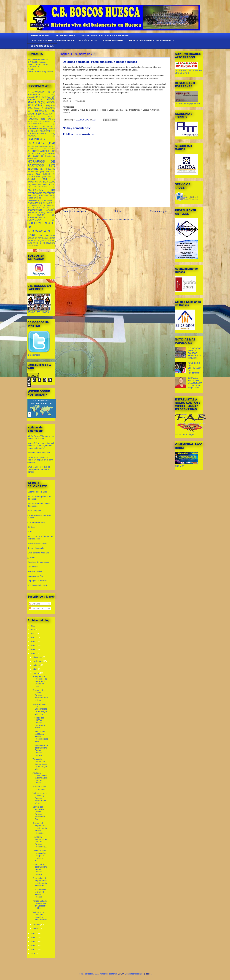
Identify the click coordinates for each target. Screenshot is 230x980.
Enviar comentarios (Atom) (121, 219)
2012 (33, 941)
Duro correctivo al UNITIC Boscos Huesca (39, 893)
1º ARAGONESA (36, 92)
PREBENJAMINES (34, 198)
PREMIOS (48, 200)
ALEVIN (31, 99)
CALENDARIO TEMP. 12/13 (40, 126)
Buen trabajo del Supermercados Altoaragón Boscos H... (40, 882)
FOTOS (52, 153)
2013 (33, 938)
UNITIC (52, 238)
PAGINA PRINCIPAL (40, 35)
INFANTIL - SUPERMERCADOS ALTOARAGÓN (152, 41)
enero (36, 929)
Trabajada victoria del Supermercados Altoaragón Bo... (40, 764)
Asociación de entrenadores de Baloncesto (40, 538)
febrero (37, 924)
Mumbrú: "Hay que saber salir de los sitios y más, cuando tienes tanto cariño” (41, 446)
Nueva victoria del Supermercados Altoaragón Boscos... (40, 709)
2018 (33, 642)
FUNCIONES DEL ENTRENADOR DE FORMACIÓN (195, 368)
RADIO (49, 203)
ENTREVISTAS (34, 153)
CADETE (32, 114)
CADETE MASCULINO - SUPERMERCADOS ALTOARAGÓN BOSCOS (64, 41)
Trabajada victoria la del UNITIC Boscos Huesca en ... (40, 842)
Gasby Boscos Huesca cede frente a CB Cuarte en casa (40, 681)
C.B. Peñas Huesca (36, 522)
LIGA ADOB (49, 182)
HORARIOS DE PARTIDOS (41, 163)
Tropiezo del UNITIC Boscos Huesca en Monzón (39, 723)
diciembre (38, 657)
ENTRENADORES (40, 151)
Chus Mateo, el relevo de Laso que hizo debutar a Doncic (39, 469)
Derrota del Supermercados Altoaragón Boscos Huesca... (40, 828)
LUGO (121, 974)
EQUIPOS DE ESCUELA (42, 46)
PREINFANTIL (33, 200)
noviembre (38, 661)
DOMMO (31, 148)
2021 (33, 630)
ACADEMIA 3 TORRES (39, 97)
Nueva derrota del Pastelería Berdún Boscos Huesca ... (40, 869)
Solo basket (33, 567)
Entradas (35, 604)
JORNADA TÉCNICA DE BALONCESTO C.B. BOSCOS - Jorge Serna (195, 383)
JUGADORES (34, 176)
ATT (43, 105)
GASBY (36, 156)
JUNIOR (32, 179)
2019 (33, 638)
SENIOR (41, 215)
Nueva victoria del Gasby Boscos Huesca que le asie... (40, 736)
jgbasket (31, 557)
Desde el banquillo (36, 548)
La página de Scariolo (37, 581)
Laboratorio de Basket (37, 492)
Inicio (118, 211)
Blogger (148, 974)
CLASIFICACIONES (37, 133)
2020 (33, 634)
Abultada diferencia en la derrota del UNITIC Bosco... (40, 778)
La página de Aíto (35, 576)
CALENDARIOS (35, 129)
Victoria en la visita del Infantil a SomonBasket (40, 916)
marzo (36, 673)
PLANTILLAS (47, 195)
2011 (33, 946)
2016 (33, 650)
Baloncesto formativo (37, 543)
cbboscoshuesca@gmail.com (41, 71)
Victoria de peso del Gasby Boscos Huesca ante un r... (40, 798)
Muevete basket (35, 571)
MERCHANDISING (41, 187)
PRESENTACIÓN (35, 203)
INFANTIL (33, 169)
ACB (30, 532)
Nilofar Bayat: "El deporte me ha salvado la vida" (41, 437)
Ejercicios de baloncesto (38, 562)
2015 (33, 654)
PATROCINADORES (65, 35)
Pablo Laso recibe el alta (39, 453)
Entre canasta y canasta (38, 553)
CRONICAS (32, 136)
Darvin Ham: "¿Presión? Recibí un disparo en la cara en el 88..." (40, 460)
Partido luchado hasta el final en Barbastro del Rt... (40, 905)
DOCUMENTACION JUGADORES (40, 146)
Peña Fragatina (34, 511)
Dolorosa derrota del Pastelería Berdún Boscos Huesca (40, 750)
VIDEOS (35, 240)
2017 (33, 646)
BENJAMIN (50, 108)
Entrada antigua (159, 211)
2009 (33, 953)
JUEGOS (47, 174)
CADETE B (33, 116)
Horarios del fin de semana (39, 788)
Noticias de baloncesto (38, 585)
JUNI (49, 177)
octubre (37, 665)
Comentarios (36, 608)
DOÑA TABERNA (48, 149)
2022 (33, 626)
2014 (33, 933)
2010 (33, 949)
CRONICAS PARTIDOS (36, 141)
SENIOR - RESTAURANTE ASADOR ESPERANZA (105, 35)
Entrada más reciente (74, 211)
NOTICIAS (35, 190)
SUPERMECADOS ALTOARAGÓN (36, 219)
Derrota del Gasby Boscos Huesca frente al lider (40, 695)
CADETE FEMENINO (113, 41)
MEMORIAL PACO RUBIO (44, 184)
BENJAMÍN (41, 111)
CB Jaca (31, 527)
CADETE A (48, 114)
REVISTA (51, 213)
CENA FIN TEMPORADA (41, 131)
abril (35, 669)
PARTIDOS (33, 193)
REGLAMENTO (33, 205)
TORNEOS (42, 238)
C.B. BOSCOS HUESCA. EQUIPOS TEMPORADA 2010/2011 (194, 353)
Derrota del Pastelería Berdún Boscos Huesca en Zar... (39, 813)
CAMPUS (52, 129)
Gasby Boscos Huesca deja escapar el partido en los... (39, 856)
